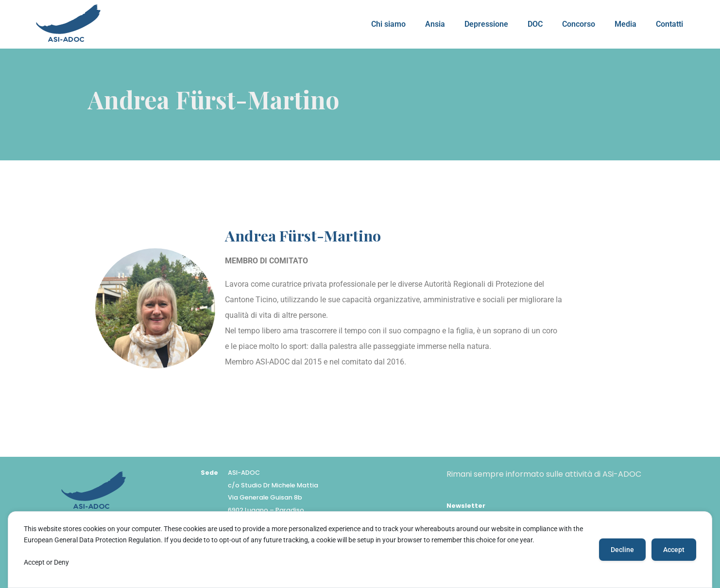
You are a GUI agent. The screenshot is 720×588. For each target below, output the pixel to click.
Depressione (486, 24)
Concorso (579, 24)
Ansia (435, 24)
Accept (674, 550)
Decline (622, 550)
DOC (535, 24)
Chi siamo (388, 24)
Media (626, 24)
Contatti (669, 24)
